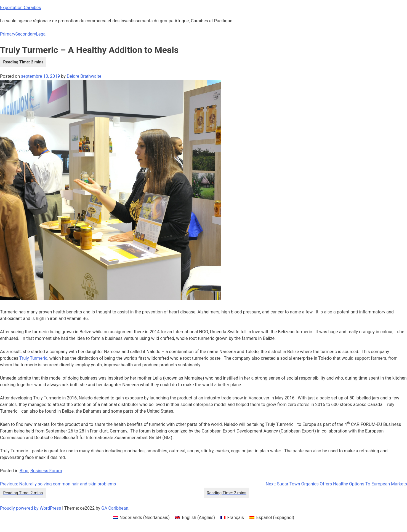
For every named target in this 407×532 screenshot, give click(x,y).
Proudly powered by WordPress (31, 508)
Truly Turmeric (33, 358)
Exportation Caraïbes (21, 8)
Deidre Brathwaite (84, 76)
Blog (24, 471)
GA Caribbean (115, 508)
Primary (8, 34)
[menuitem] (141, 518)
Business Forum (46, 471)
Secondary (26, 34)
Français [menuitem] (236, 518)
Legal (41, 34)
